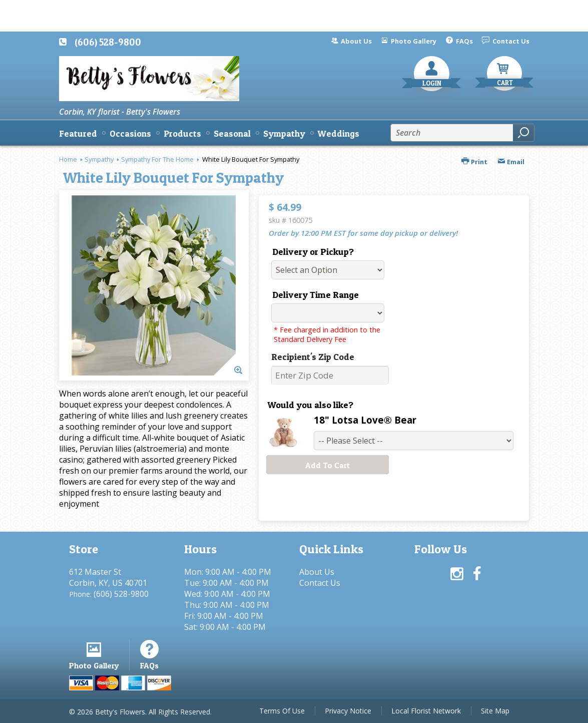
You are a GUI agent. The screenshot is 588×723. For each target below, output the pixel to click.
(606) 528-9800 (108, 42)
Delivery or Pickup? (313, 252)
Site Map (495, 711)
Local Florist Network (426, 711)
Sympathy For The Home (157, 159)
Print (474, 162)
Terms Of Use (282, 711)
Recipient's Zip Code (313, 357)
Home (68, 159)
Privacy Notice (348, 711)
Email (511, 162)
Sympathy (99, 159)
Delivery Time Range (316, 295)
